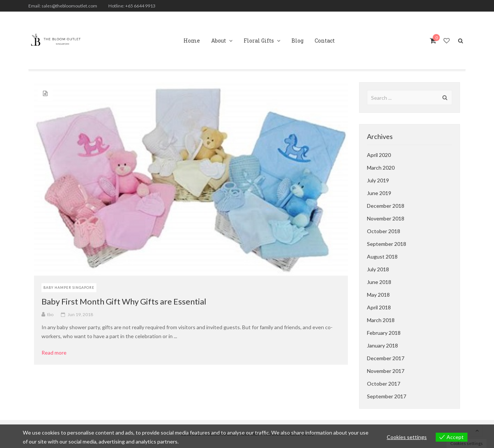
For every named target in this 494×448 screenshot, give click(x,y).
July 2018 (378, 269)
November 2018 (386, 218)
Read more (57, 353)
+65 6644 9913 (140, 6)
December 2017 (386, 358)
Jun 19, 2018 (80, 314)
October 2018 (384, 231)
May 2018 (378, 295)
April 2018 (379, 307)
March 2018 (381, 320)
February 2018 (384, 333)
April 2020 (379, 155)
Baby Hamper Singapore (69, 288)
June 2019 (379, 193)
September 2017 (387, 396)
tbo (50, 314)
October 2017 (384, 384)
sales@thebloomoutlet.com (69, 6)
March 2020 (381, 168)
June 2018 (379, 282)
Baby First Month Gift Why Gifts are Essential (124, 301)
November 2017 (386, 371)
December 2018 (386, 206)
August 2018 (382, 257)
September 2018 (387, 244)
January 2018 (382, 345)
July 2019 (378, 180)
